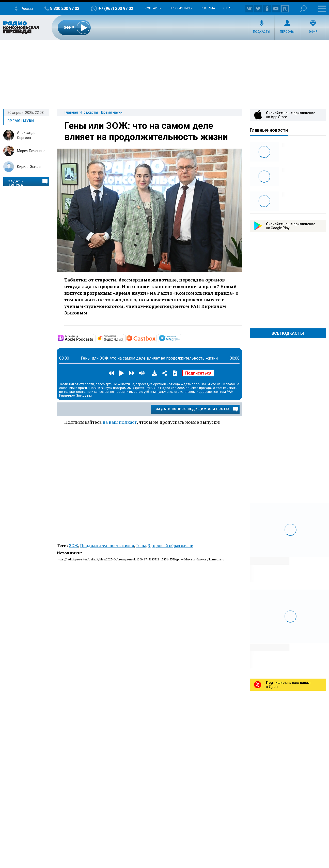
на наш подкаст (120, 422)
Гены (141, 545)
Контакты (153, 8)
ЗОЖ (74, 545)
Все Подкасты (288, 333)
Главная (71, 112)
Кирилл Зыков (29, 167)
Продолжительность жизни (107, 545)
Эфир (313, 32)
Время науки (112, 112)
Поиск (303, 8)
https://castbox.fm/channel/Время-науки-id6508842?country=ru (156, 338)
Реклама (208, 8)
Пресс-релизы (181, 8)
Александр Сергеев (26, 135)
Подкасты (262, 32)
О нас (228, 8)
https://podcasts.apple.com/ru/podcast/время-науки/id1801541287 (93, 338)
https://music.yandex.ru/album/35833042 (123, 338)
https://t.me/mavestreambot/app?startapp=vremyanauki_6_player (181, 338)
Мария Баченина (31, 151)
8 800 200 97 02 (65, 8)
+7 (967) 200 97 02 (116, 8)
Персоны (287, 32)
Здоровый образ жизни (171, 545)
